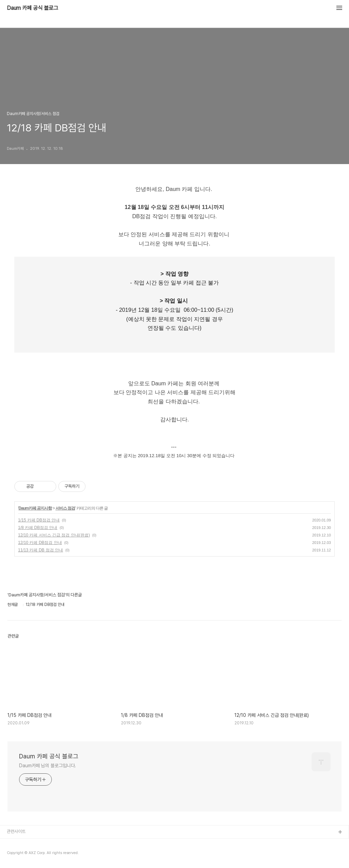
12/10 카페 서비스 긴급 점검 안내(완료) (54, 535)
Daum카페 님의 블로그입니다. (48, 766)
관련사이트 (16, 831)
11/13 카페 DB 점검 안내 (41, 550)
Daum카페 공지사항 (35, 508)
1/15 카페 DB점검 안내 (39, 520)
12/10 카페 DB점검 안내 (40, 543)
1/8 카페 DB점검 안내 (38, 528)
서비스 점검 (65, 508)
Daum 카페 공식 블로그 (33, 8)
